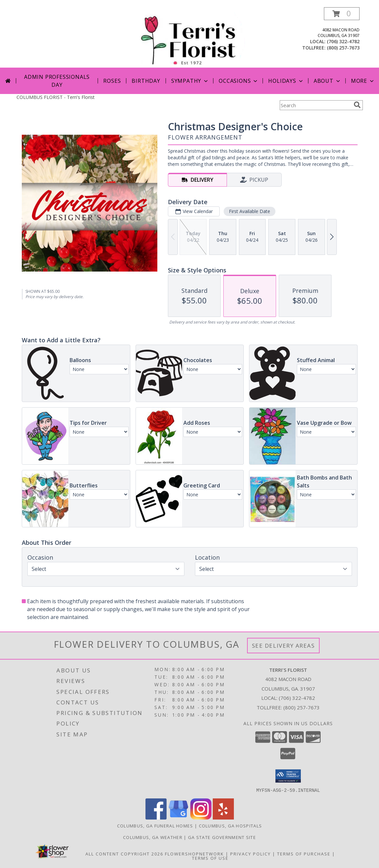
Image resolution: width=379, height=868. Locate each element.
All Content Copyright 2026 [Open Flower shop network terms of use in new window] (124, 853)
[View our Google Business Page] (178, 817)
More (363, 81)
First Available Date (249, 211)
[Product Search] (315, 105)
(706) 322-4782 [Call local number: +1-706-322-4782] (343, 41)
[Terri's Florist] (190, 37)
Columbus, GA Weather (153, 837)
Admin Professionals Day (57, 81)
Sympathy (190, 81)
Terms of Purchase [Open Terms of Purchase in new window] (304, 853)
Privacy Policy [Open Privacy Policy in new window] (251, 853)
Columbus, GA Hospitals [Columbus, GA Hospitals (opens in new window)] (231, 825)
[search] (357, 105)
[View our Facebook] (156, 817)
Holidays (286, 81)
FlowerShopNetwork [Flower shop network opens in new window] (194, 853)
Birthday (146, 81)
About (328, 81)
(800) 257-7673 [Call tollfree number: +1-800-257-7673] (343, 48)
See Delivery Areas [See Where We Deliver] (284, 646)
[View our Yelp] (223, 817)
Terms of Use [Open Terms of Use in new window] (210, 858)
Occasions (239, 81)
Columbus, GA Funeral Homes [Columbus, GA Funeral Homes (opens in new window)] (155, 825)
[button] (342, 14)
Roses (112, 81)
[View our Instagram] (201, 817)
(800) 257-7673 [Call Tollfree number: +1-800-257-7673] (301, 707)
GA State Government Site (222, 837)
